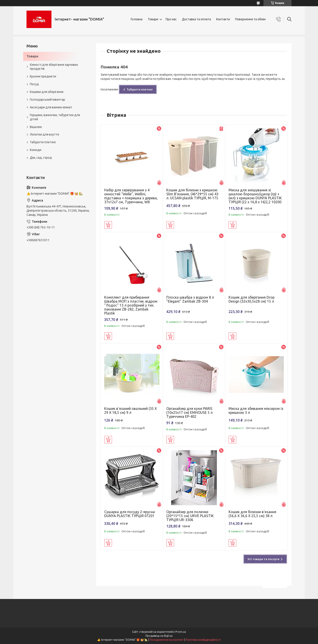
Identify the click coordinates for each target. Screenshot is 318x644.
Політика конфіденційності (203, 640)
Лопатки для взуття (44, 134)
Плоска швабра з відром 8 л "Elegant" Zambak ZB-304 (190, 299)
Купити (108, 225)
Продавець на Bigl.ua (159, 636)
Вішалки (36, 127)
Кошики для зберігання (47, 92)
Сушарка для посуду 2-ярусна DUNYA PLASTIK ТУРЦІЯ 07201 (130, 514)
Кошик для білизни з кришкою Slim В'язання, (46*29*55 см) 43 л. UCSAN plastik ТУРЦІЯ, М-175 (192, 194)
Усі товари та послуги (263, 559)
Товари (153, 19)
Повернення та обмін (250, 19)
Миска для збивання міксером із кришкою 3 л (256, 411)
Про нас (171, 19)
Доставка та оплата (196, 19)
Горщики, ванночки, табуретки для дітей (55, 117)
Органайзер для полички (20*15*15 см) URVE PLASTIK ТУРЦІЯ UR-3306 (190, 516)
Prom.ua (181, 632)
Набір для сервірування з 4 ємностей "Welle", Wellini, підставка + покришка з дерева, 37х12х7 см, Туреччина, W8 (131, 196)
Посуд (34, 84)
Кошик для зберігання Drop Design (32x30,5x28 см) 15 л (252, 299)
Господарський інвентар (47, 100)
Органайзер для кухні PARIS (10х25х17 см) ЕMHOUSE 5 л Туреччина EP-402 (189, 412)
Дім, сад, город (41, 158)
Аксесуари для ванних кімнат (51, 107)
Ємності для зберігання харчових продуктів (54, 67)
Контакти (223, 19)
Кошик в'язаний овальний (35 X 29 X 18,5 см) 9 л (131, 411)
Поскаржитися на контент (167, 640)
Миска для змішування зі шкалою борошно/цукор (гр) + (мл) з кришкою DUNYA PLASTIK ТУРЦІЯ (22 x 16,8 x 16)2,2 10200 (255, 196)
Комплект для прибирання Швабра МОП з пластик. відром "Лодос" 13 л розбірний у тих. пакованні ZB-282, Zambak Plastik (131, 305)
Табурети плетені (140, 89)
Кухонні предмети (43, 76)
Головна (137, 19)
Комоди (36, 150)
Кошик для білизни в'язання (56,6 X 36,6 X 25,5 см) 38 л (252, 514)
